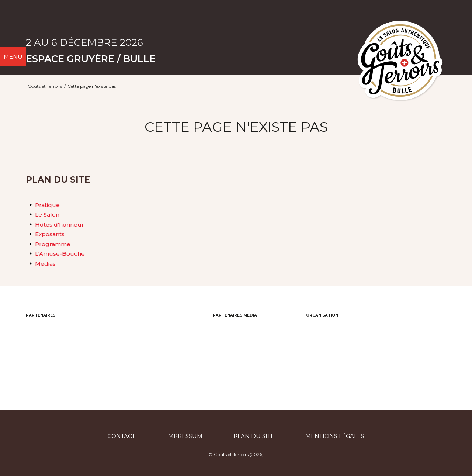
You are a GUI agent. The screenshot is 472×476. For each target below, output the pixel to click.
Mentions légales (335, 436)
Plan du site (254, 436)
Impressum (184, 436)
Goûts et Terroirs (45, 86)
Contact (122, 436)
